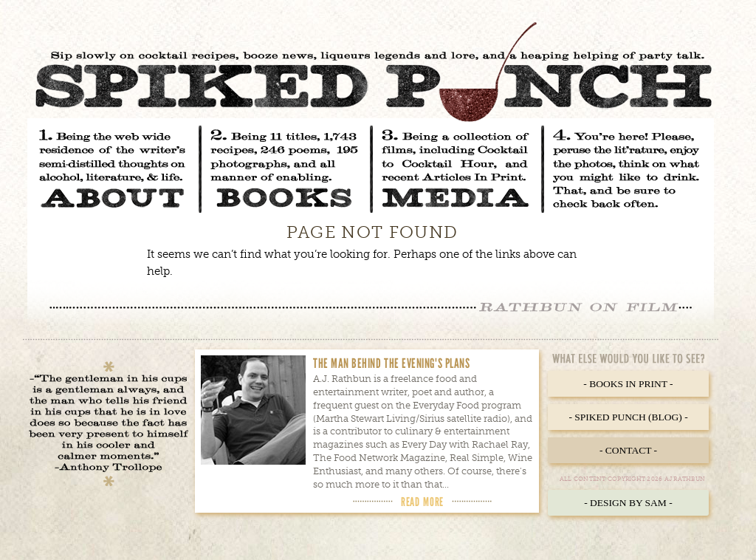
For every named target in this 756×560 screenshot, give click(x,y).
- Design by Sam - (628, 503)
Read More (422, 502)
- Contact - (628, 450)
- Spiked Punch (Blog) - (628, 417)
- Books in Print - (628, 384)
